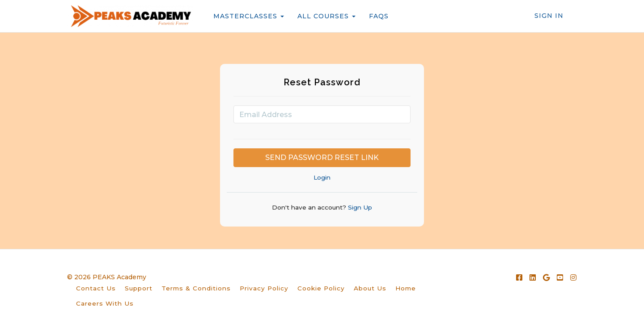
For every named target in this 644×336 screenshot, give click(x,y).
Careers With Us (105, 303)
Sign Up (359, 207)
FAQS (379, 16)
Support (139, 288)
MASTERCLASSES (249, 16)
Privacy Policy (264, 288)
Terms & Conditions (196, 288)
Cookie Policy (321, 288)
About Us (370, 288)
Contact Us (96, 288)
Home (406, 288)
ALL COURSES (326, 16)
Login (322, 177)
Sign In (549, 16)
